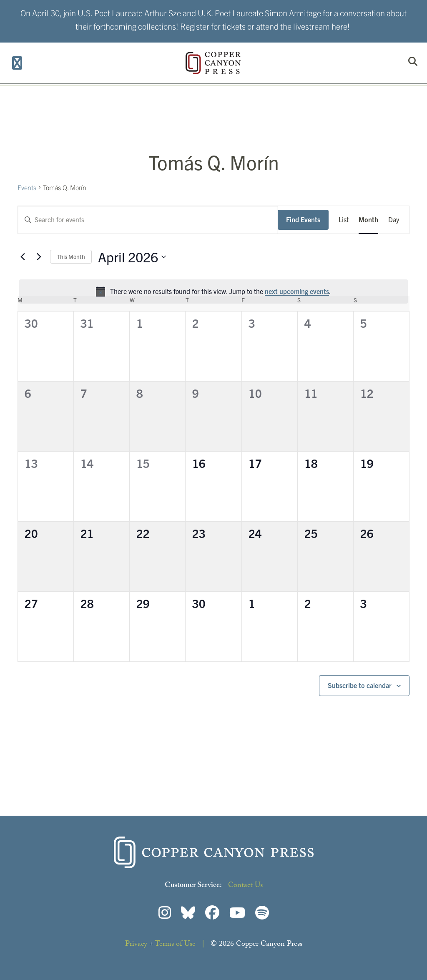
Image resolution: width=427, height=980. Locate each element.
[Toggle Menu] (17, 63)
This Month (71, 256)
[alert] (213, 291)
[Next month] (39, 257)
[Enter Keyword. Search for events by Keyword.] (148, 220)
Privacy (136, 945)
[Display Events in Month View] (368, 220)
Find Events (303, 219)
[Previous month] (23, 257)
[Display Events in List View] (344, 220)
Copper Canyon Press (213, 63)
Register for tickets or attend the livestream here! (265, 26)
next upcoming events (297, 291)
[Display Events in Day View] (394, 220)
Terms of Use (175, 945)
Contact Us (245, 886)
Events (27, 187)
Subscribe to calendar (360, 685)
